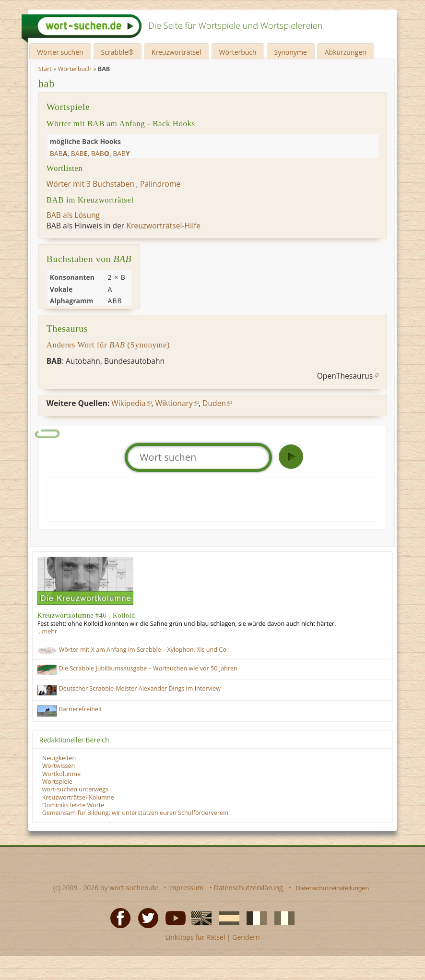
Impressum (186, 888)
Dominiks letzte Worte (73, 805)
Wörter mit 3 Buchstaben (90, 184)
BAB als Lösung (73, 215)
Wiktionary (174, 403)
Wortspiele (57, 782)
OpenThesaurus (345, 376)
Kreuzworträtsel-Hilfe (163, 226)
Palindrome (160, 184)
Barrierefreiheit (81, 709)
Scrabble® (118, 52)
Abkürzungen (346, 52)
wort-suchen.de (134, 888)
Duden (214, 403)
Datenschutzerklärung (248, 888)
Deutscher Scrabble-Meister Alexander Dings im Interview (140, 688)
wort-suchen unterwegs (75, 789)
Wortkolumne (61, 774)
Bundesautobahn (134, 361)
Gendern (246, 937)
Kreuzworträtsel (177, 52)
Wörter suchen (60, 52)
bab (47, 84)
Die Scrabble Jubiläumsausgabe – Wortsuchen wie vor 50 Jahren (148, 668)
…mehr (47, 631)
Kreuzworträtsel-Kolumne (78, 797)
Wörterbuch (238, 52)
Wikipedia (128, 403)
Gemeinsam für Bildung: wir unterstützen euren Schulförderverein (135, 813)
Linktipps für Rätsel (195, 937)
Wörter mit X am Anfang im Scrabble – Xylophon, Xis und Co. (143, 650)
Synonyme (291, 52)
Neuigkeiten (59, 758)
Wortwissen (59, 766)
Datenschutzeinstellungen (333, 888)
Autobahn (83, 361)
